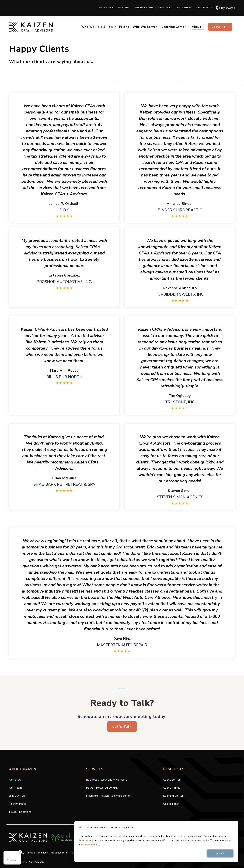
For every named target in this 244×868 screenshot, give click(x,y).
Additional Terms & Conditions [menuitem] (67, 853)
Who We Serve (145, 27)
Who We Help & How (98, 27)
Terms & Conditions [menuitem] (37, 853)
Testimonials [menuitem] (18, 804)
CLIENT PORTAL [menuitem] (204, 8)
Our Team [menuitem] (15, 788)
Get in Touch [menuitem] (171, 804)
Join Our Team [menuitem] (18, 796)
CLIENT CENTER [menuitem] (183, 8)
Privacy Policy (91, 845)
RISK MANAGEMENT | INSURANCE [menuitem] (153, 8)
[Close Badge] (20, 852)
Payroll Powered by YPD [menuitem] (102, 788)
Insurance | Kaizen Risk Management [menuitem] (109, 796)
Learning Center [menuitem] (173, 796)
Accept (220, 853)
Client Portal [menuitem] (171, 788)
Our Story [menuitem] (15, 780)
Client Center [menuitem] (172, 780)
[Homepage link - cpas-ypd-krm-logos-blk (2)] (64, 844)
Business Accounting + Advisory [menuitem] (107, 780)
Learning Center (175, 27)
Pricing (124, 27)
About (198, 27)
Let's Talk (220, 27)
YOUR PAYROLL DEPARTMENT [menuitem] (115, 8)
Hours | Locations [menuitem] (20, 812)
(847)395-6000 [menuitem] (225, 8)
